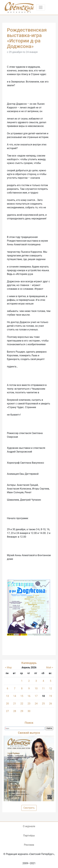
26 (51, 704)
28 (15, 711)
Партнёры (29, 836)
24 (36, 704)
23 (29, 704)
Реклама (29, 845)
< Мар (8, 667)
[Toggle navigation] (41, 7)
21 (15, 704)
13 (7, 696)
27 (7, 711)
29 (22, 711)
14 (15, 696)
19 (51, 696)
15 (22, 696)
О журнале (29, 826)
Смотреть (29, 808)
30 (29, 711)
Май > (50, 667)
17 (36, 696)
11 (43, 688)
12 (51, 688)
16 (29, 696)
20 (7, 704)
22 (22, 704)
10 (36, 688)
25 (43, 704)
